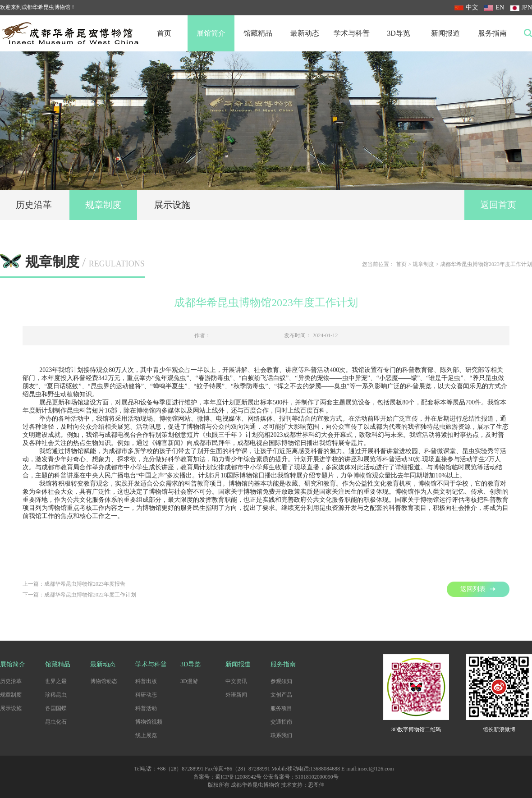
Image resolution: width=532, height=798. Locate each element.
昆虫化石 (56, 722)
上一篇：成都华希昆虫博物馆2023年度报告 (74, 584)
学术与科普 (352, 33)
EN (494, 7)
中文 (466, 7)
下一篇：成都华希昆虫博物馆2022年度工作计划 (79, 595)
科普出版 (146, 681)
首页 (164, 33)
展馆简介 (211, 33)
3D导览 (399, 33)
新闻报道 (445, 33)
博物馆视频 (149, 722)
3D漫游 (189, 681)
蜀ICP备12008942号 (238, 777)
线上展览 (146, 735)
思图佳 (316, 785)
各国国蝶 (56, 708)
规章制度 (103, 205)
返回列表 (478, 589)
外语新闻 (236, 695)
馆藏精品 (258, 33)
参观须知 (281, 681)
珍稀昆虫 (56, 695)
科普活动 (146, 708)
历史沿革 (34, 205)
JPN (521, 7)
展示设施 (172, 205)
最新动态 (305, 33)
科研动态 (146, 695)
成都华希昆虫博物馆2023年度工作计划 (486, 264)
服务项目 (281, 708)
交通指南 (281, 722)
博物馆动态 (104, 681)
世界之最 (56, 681)
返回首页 (498, 205)
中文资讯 (236, 681)
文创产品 (281, 695)
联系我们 (281, 735)
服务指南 (492, 33)
